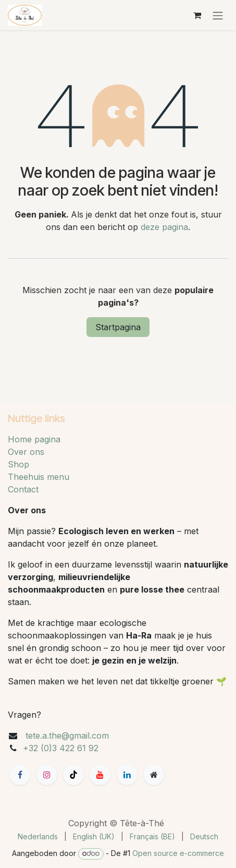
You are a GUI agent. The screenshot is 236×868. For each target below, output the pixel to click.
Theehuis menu (39, 477)
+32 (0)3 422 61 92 (61, 748)
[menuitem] (38, 836)
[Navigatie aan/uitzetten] (218, 15)
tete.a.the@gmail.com (67, 736)
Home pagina (34, 439)
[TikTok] (73, 775)
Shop (18, 464)
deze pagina (164, 227)
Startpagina (118, 327)
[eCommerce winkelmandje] (197, 15)
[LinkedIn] (127, 775)
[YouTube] (100, 775)
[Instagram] (47, 775)
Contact (23, 489)
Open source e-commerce (178, 853)
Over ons (26, 452)
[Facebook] (20, 775)
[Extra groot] (154, 775)
